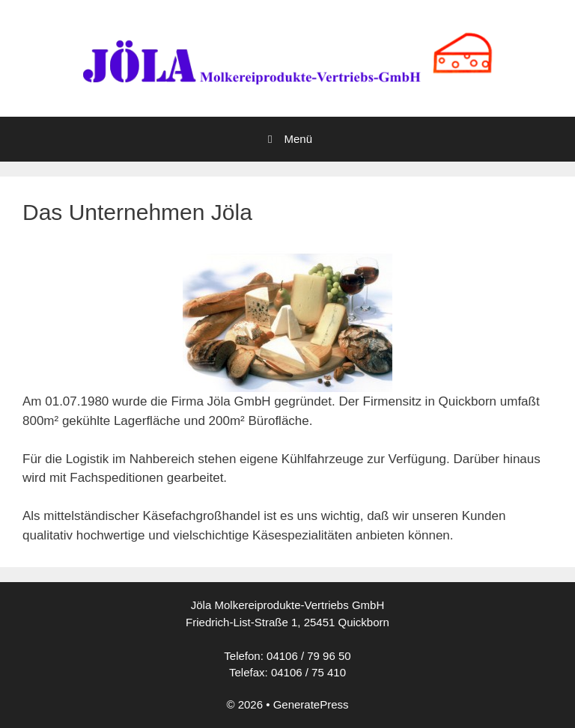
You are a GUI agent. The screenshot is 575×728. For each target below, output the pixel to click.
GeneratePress (311, 704)
